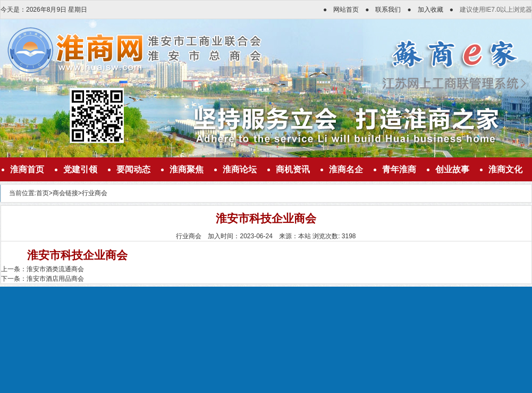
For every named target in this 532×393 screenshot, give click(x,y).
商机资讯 (293, 169)
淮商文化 (505, 169)
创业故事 (452, 169)
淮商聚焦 (187, 169)
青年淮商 (399, 169)
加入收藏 (430, 10)
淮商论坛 (240, 169)
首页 (43, 193)
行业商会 (95, 193)
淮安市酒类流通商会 (55, 269)
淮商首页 (27, 169)
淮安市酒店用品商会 (55, 279)
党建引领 (80, 169)
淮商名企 (346, 169)
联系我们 (388, 10)
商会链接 (65, 193)
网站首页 (346, 10)
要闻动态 (133, 169)
